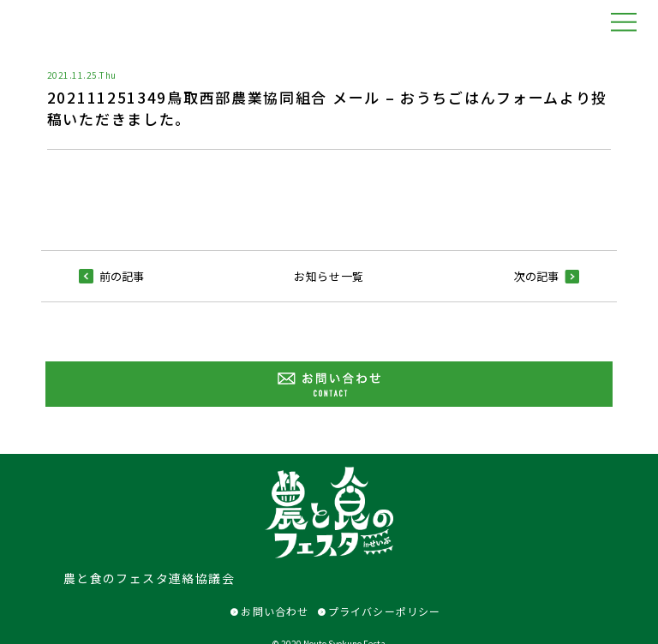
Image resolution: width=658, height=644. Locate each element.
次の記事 (547, 277)
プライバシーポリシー (380, 611)
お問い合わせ (269, 611)
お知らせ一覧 (329, 276)
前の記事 (111, 276)
